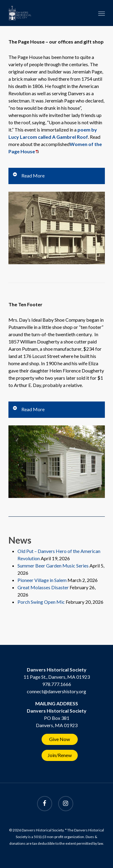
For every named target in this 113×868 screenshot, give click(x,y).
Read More (28, 175)
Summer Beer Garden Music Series (53, 566)
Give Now (60, 739)
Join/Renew (60, 755)
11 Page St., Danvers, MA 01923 (57, 677)
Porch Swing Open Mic (41, 602)
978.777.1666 (57, 684)
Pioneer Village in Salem (42, 580)
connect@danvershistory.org (56, 691)
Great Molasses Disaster (43, 587)
